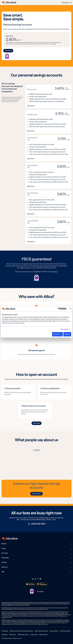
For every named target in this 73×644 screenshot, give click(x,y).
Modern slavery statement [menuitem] (41, 631)
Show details (64, 329)
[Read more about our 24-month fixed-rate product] (48, 231)
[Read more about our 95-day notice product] (48, 97)
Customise (58, 334)
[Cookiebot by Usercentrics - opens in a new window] (59, 309)
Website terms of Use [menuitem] (23, 634)
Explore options (36, 494)
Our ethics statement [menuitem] (65, 631)
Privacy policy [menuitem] (13, 634)
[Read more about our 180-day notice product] (48, 122)
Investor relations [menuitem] (54, 631)
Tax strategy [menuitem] (5, 634)
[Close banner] (71, 309)
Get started (65, 2)
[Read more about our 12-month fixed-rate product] (48, 176)
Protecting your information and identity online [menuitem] (21, 631)
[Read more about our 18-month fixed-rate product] (48, 203)
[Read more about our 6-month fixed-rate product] (48, 148)
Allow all (67, 334)
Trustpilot (36, 450)
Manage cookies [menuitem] (43, 634)
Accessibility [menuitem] (5, 631)
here (55, 44)
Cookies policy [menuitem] (34, 634)
